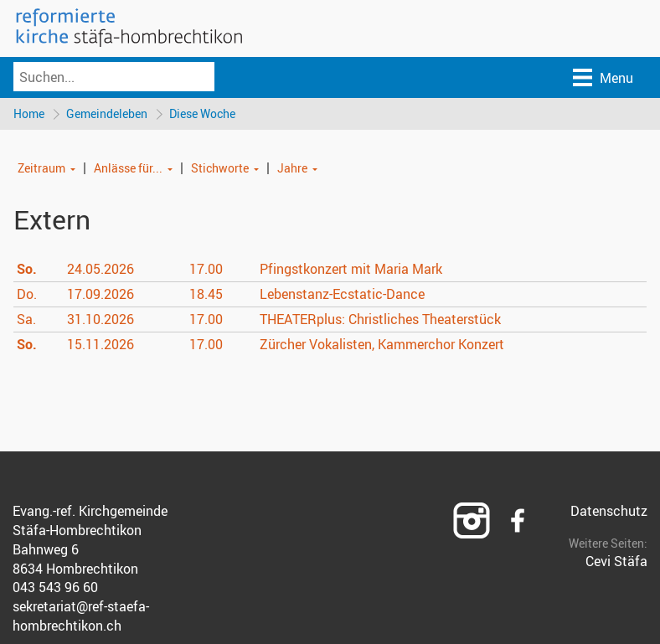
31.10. (101, 319)
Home (29, 113)
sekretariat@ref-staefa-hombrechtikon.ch (81, 616)
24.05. (101, 269)
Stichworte (220, 168)
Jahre (292, 168)
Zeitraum (41, 168)
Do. (27, 294)
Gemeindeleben (107, 113)
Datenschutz (609, 511)
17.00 (206, 269)
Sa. (26, 319)
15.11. (101, 344)
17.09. (101, 294)
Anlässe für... (128, 168)
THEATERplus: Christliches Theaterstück (380, 319)
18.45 (206, 294)
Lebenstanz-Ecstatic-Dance (342, 294)
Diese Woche (202, 113)
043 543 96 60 (55, 587)
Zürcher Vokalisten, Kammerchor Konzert (382, 344)
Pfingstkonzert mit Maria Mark (351, 269)
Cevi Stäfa (616, 561)
